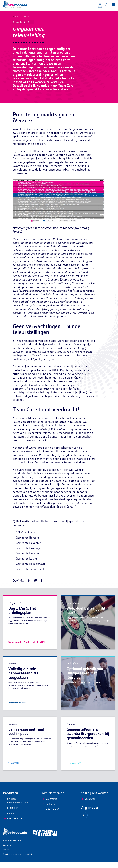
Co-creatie (50, 805)
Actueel (17, 17)
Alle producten (13, 825)
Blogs (25, 17)
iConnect (10, 819)
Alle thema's (51, 816)
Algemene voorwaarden (13, 847)
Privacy (6, 856)
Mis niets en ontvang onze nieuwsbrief (18, 860)
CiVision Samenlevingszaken (16, 807)
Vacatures (88, 805)
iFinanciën (11, 814)
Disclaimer (7, 851)
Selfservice (50, 810)
